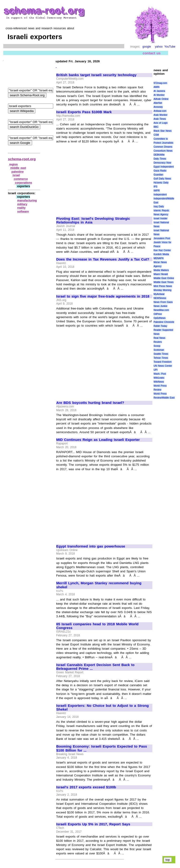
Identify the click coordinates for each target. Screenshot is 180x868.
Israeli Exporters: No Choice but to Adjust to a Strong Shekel (103, 708)
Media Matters (161, 270)
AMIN (156, 87)
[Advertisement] (96, 178)
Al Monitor (159, 95)
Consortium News (163, 151)
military (22, 204)
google (147, 47)
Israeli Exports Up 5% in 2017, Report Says (93, 824)
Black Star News (163, 131)
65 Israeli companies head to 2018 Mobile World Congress (97, 626)
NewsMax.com (161, 310)
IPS (155, 187)
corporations (24, 183)
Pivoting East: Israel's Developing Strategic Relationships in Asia (93, 221)
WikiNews (159, 382)
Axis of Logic (161, 123)
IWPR (157, 191)
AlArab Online (161, 99)
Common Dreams (163, 147)
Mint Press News (163, 286)
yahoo (159, 47)
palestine (18, 172)
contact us (152, 53)
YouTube (170, 47)
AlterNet (158, 103)
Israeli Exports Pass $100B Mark (84, 112)
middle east (18, 168)
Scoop (157, 346)
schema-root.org (22, 159)
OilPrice (158, 314)
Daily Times (160, 159)
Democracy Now (162, 163)
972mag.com (160, 83)
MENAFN (158, 258)
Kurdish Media (161, 254)
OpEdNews (159, 318)
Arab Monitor (160, 115)
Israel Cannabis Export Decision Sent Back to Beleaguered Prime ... (95, 667)
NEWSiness (160, 298)
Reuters (158, 342)
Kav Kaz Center (162, 250)
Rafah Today (160, 326)
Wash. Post (160, 374)
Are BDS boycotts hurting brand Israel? (90, 403)
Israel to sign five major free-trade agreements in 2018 (103, 296)
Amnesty (158, 107)
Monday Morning (162, 290)
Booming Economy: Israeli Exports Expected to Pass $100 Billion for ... (102, 748)
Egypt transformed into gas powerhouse (91, 546)
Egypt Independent (164, 167)
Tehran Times (161, 358)
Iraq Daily (159, 207)
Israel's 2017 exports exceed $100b (86, 787)
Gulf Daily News (162, 179)
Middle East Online (164, 278)
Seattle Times (161, 354)
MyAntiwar (159, 294)
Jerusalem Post (162, 238)
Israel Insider (160, 218)
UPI (156, 370)
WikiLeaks (159, 378)
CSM (156, 135)
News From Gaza (163, 302)
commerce (21, 179)
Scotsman (159, 350)
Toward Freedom (163, 362)
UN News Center (163, 366)
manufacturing (27, 201)
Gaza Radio (160, 171)
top (168, 860)
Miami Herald (161, 274)
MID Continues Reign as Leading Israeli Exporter (98, 440)
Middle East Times (163, 282)
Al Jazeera (159, 91)
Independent (160, 195)
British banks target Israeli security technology (96, 75)
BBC (156, 127)
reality (21, 208)
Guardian (158, 175)
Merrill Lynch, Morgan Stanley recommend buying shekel (99, 585)
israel (16, 175)
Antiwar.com (160, 111)
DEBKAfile (159, 155)
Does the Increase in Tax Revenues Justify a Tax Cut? (103, 259)
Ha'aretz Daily (161, 183)
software (23, 212)
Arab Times (160, 119)
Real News (159, 338)
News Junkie (160, 306)
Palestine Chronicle (164, 322)
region (13, 164)
